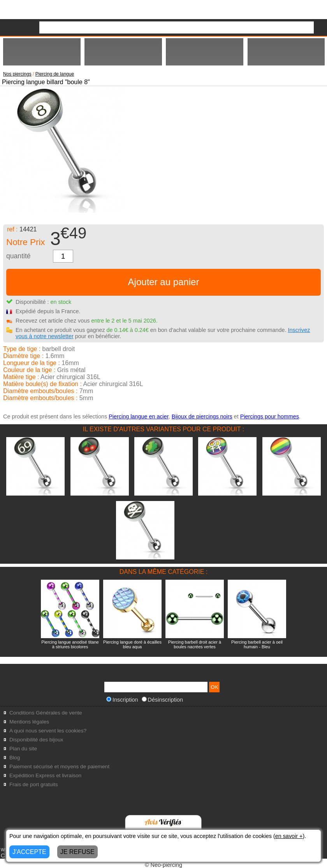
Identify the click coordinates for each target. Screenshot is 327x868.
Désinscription (162, 700)
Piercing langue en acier (139, 416)
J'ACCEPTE (29, 852)
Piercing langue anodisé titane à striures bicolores (70, 644)
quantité (18, 256)
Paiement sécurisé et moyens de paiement (59, 767)
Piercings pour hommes (270, 416)
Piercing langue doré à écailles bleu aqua (132, 644)
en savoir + (289, 836)
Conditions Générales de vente (46, 713)
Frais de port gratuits (34, 784)
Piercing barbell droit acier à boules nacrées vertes (195, 644)
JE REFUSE (77, 852)
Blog (15, 758)
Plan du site (23, 749)
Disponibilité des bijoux (36, 740)
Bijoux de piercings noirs (202, 416)
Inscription (122, 700)
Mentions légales (29, 722)
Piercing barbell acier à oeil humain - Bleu (257, 644)
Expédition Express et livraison (45, 775)
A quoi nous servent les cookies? (48, 731)
